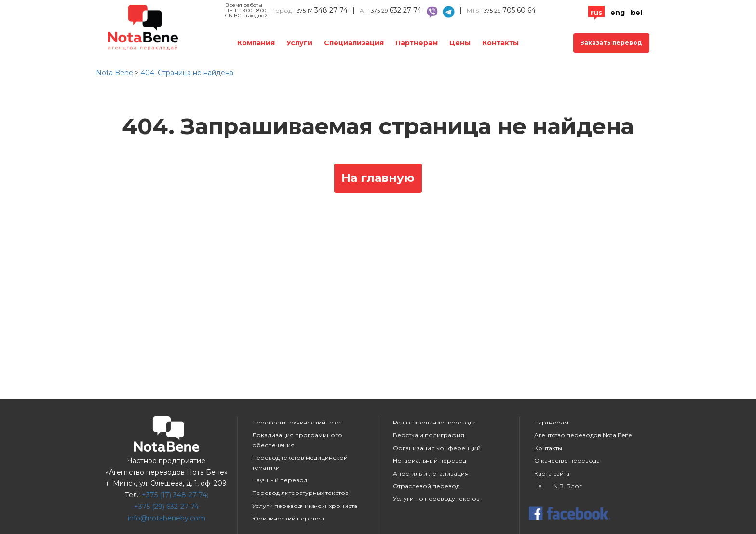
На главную (378, 178)
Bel (636, 13)
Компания (256, 43)
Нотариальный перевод (430, 460)
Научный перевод (280, 480)
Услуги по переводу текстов (436, 499)
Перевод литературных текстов (300, 493)
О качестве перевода (567, 460)
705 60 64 (508, 10)
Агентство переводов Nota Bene (583, 435)
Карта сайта (552, 473)
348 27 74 (320, 10)
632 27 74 (394, 10)
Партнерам (417, 43)
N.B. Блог (568, 486)
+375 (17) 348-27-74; (175, 495)
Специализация (354, 43)
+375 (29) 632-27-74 (166, 507)
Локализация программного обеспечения (297, 440)
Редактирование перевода (434, 422)
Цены (460, 43)
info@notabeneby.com (167, 518)
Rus (596, 13)
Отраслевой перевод (426, 486)
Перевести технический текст (297, 422)
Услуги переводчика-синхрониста (305, 506)
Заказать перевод (611, 43)
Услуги (299, 43)
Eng (618, 13)
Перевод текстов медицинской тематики (300, 462)
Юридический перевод (288, 518)
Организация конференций (437, 448)
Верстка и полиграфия (429, 435)
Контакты (500, 43)
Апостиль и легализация (431, 473)
